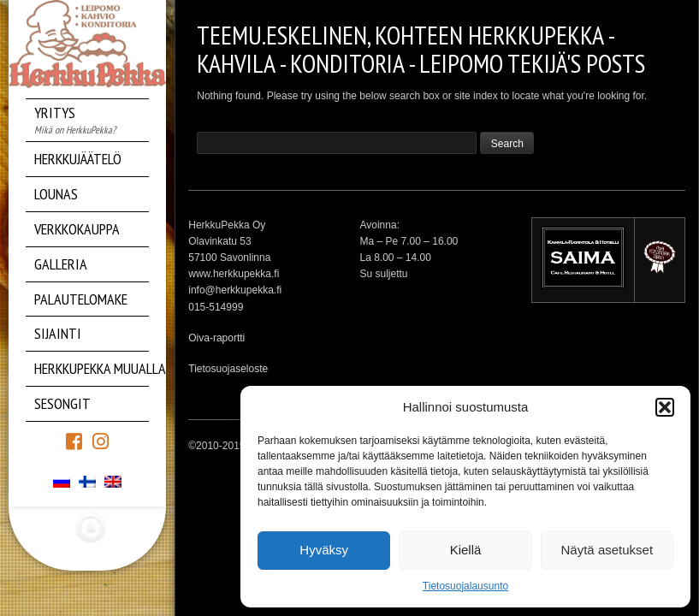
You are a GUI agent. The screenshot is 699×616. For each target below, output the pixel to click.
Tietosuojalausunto (465, 586)
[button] (665, 407)
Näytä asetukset (607, 550)
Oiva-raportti (216, 338)
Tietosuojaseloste (228, 369)
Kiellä (466, 550)
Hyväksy (324, 550)
